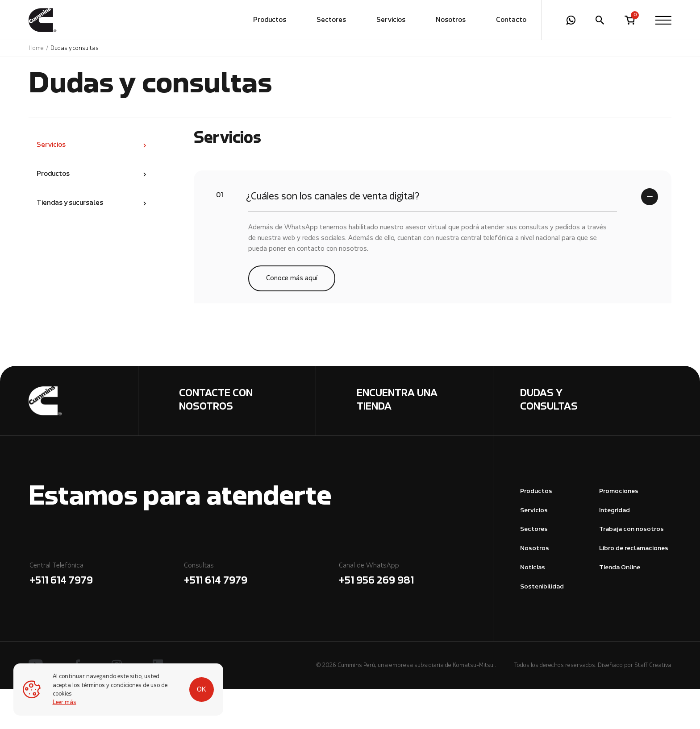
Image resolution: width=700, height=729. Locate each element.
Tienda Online (620, 608)
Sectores (331, 20)
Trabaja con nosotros (631, 570)
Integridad (615, 551)
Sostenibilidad (542, 627)
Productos (270, 20)
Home (36, 48)
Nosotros (451, 20)
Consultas (260, 615)
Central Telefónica (106, 615)
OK (202, 690)
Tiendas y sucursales (70, 243)
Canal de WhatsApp (415, 615)
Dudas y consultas (75, 48)
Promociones (619, 532)
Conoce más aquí (292, 318)
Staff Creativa (653, 706)
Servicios (391, 20)
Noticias (533, 608)
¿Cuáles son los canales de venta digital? (318, 236)
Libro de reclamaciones (634, 589)
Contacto (511, 20)
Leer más (65, 702)
